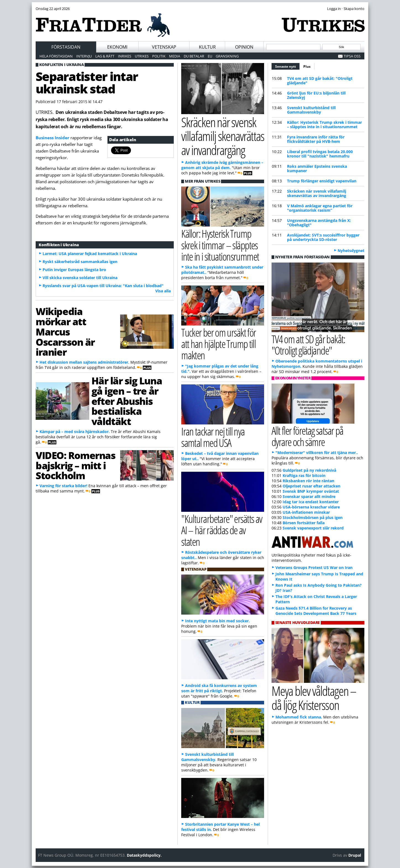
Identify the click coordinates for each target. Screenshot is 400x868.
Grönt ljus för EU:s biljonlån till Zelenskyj (316, 95)
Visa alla (163, 291)
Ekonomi (117, 47)
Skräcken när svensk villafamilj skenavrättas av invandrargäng (317, 193)
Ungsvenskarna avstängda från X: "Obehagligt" (319, 223)
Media (175, 56)
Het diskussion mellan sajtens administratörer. (84, 362)
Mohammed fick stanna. (299, 717)
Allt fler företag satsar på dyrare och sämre (307, 436)
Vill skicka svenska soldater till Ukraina (80, 278)
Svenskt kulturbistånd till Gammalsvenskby (311, 110)
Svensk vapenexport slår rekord (313, 528)
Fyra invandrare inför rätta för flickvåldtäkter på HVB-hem (316, 139)
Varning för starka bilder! (63, 486)
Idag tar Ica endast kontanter (311, 502)
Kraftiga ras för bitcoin (304, 475)
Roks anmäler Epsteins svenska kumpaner (317, 168)
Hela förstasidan (56, 56)
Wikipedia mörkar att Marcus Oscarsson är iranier (65, 331)
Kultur (207, 47)
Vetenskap (164, 47)
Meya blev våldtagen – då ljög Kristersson (314, 698)
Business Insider (52, 138)
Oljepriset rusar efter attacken (311, 486)
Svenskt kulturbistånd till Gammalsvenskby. (207, 757)
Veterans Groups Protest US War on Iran (314, 567)
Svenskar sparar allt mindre (309, 496)
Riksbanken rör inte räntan (308, 481)
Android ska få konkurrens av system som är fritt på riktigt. (219, 688)
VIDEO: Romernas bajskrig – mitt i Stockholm (75, 465)
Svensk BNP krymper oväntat (311, 491)
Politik (159, 56)
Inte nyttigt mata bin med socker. (217, 621)
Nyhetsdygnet (351, 251)
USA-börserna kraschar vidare (311, 507)
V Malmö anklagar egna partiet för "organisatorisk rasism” (320, 208)
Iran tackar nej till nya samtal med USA (213, 437)
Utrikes (142, 56)
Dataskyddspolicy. (144, 855)
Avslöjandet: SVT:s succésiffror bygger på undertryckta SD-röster (323, 237)
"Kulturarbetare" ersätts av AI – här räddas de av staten (222, 530)
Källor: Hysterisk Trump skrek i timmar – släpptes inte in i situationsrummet (324, 124)
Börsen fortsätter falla (304, 523)
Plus (307, 66)
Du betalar (194, 56)
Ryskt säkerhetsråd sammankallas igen (80, 262)
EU (210, 56)
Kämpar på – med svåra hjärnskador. (75, 432)
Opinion (244, 47)
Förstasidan (66, 47)
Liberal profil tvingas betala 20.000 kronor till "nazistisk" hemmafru (320, 154)
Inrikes (125, 56)
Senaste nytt (287, 66)
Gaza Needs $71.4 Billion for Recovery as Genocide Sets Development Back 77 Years (316, 611)
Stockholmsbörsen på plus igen (313, 517)
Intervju (84, 56)
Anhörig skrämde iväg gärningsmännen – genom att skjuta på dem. (222, 165)
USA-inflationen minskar (306, 512)
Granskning (227, 56)
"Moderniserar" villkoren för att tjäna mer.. (317, 453)
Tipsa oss (352, 56)
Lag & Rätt (105, 56)
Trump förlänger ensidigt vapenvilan (322, 181)
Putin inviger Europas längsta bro (74, 270)
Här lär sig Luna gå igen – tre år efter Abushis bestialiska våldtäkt (127, 401)
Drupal (355, 855)
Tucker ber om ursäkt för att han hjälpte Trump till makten (219, 344)
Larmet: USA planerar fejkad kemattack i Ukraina (90, 254)
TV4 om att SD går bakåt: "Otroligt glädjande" (320, 81)
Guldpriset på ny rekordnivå (309, 470)
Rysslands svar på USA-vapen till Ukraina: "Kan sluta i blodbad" (103, 286)
